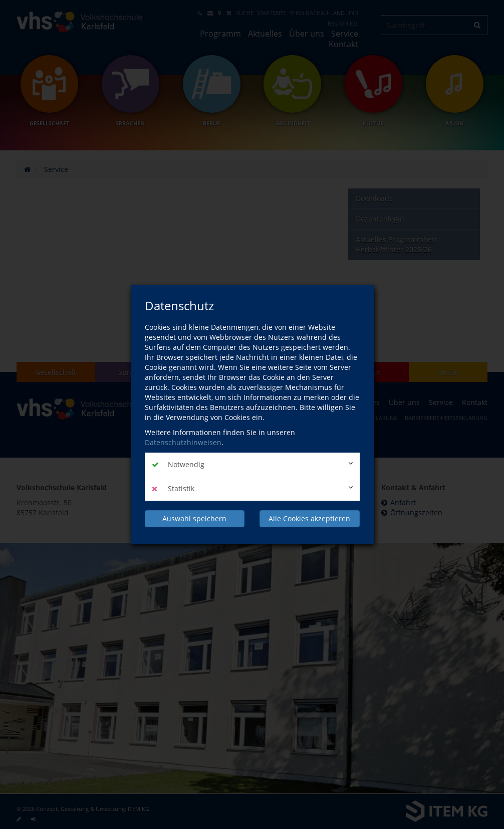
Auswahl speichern (194, 519)
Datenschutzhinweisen (183, 442)
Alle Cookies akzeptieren (309, 519)
